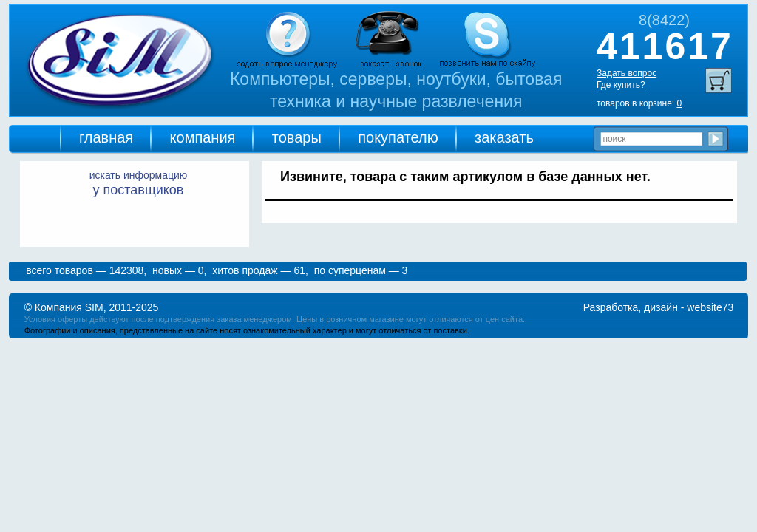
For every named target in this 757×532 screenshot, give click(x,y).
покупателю (398, 137)
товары (297, 137)
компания (203, 137)
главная (106, 137)
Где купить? (621, 85)
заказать (504, 137)
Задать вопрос (627, 73)
